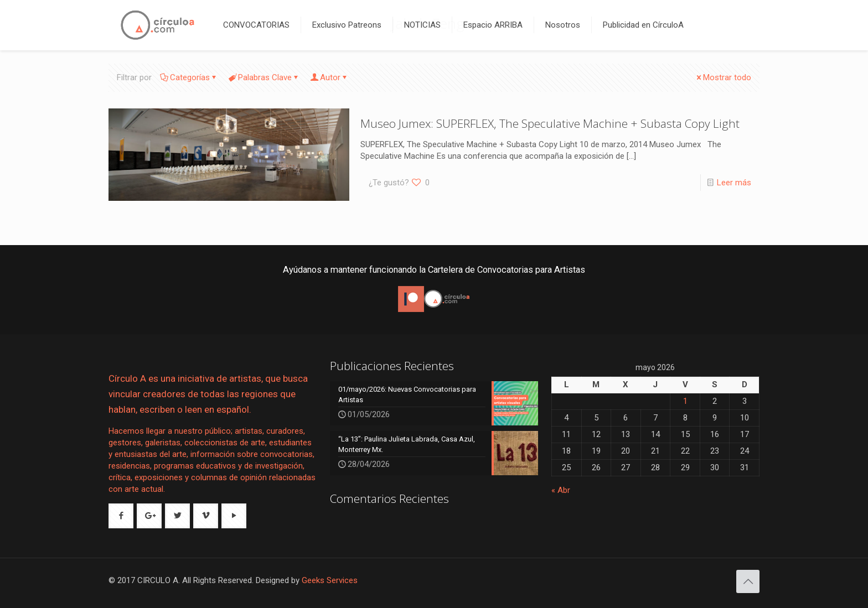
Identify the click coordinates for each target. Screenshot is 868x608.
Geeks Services (330, 580)
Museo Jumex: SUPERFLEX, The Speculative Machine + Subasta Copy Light (550, 123)
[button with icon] (121, 516)
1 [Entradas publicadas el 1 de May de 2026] (685, 401)
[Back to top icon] (748, 581)
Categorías (189, 77)
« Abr (561, 490)
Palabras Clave (264, 77)
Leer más (734, 183)
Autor (329, 77)
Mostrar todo (723, 77)
